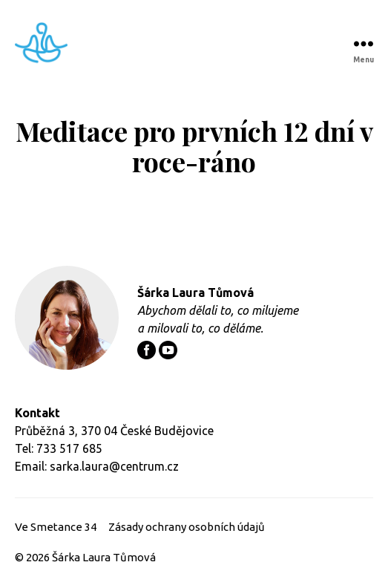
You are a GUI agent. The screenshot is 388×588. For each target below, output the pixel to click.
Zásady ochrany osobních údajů (187, 527)
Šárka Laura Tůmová (104, 557)
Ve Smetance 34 (56, 527)
